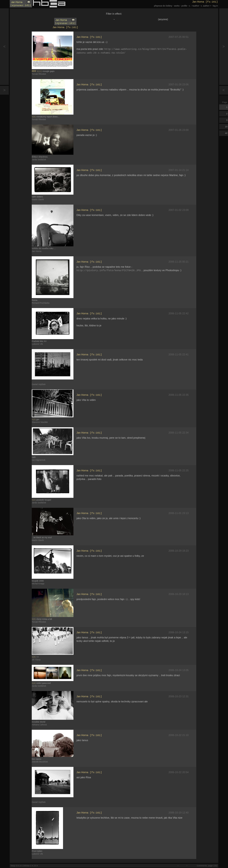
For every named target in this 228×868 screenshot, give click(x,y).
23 (226, 127)
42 (226, 133)
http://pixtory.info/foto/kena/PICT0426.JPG (109, 271)
